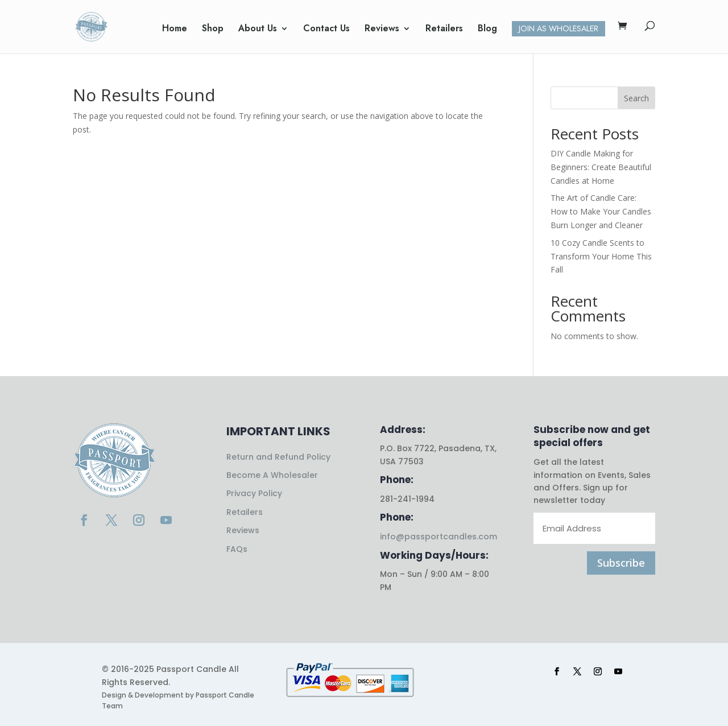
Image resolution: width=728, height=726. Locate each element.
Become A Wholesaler (272, 475)
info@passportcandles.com (439, 537)
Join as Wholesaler (559, 28)
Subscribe (621, 563)
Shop (213, 30)
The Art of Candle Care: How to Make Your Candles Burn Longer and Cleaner (601, 211)
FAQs (237, 549)
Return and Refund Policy (278, 457)
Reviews (382, 30)
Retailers (444, 30)
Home (175, 30)
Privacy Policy (254, 493)
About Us (258, 30)
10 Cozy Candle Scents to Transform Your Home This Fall (601, 256)
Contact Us (326, 30)
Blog (487, 30)
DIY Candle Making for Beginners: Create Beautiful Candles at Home (601, 167)
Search (636, 98)
